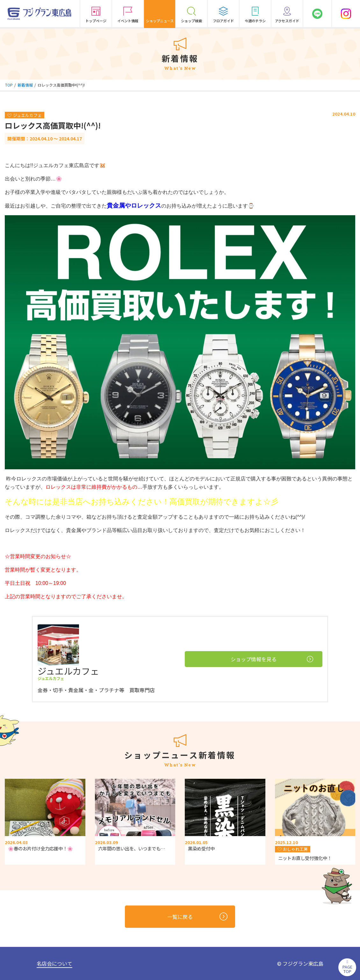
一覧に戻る (197, 916)
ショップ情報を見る (272, 659)
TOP (9, 85)
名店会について (54, 963)
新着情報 (25, 85)
